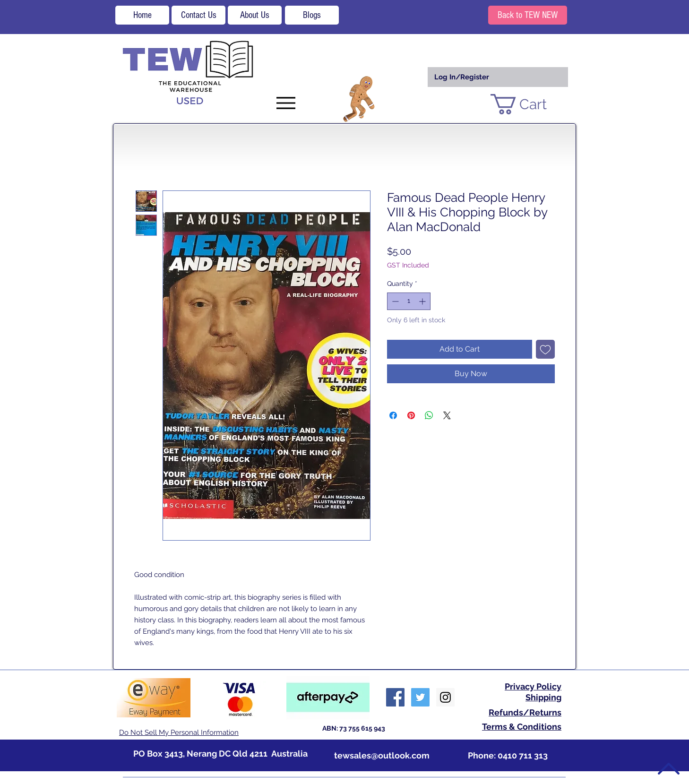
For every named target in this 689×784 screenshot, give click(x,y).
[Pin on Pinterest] (411, 415)
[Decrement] (394, 301)
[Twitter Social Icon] (420, 697)
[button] (530, 104)
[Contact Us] (198, 15)
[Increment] (423, 301)
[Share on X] (447, 415)
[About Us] (255, 15)
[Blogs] (312, 15)
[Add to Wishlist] (545, 349)
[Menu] (286, 103)
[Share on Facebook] (393, 415)
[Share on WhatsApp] (429, 415)
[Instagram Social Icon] (445, 697)
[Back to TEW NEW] (528, 15)
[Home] (142, 15)
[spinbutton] (409, 301)
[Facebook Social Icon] (395, 697)
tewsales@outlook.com (382, 755)
